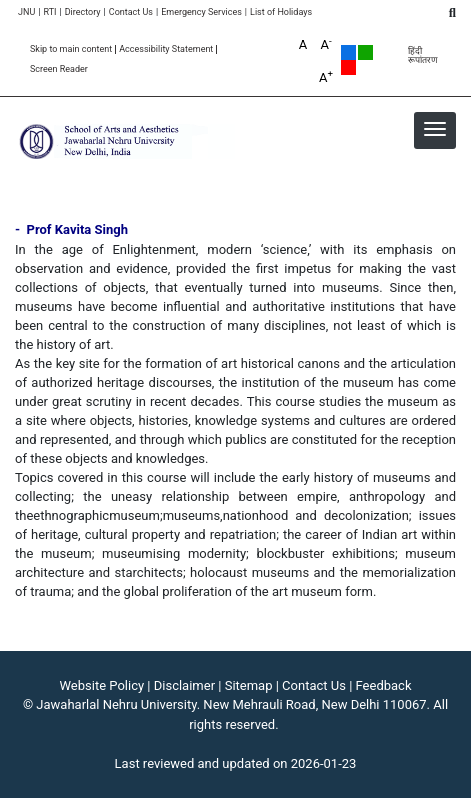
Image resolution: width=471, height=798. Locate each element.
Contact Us (131, 12)
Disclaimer (184, 685)
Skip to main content (71, 49)
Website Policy (102, 685)
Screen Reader (59, 69)
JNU (26, 12)
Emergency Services (201, 12)
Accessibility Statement (166, 49)
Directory (83, 12)
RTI (49, 12)
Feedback (384, 685)
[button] (435, 129)
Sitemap (249, 685)
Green (365, 52)
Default (348, 52)
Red (348, 67)
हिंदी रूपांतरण (423, 56)
